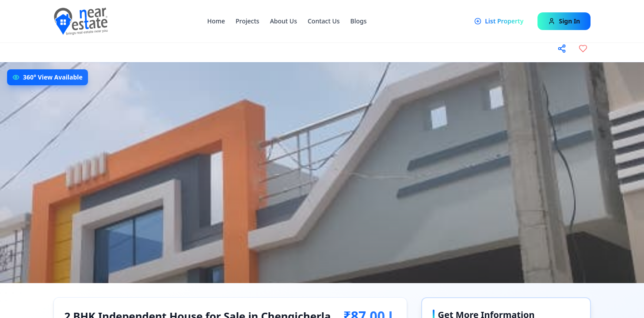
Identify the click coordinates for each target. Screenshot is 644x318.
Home (216, 21)
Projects (248, 21)
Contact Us (324, 21)
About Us (284, 21)
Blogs (359, 21)
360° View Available (53, 77)
